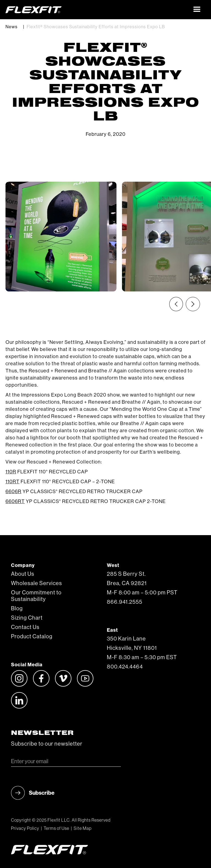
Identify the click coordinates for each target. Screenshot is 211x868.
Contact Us (25, 627)
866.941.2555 (125, 602)
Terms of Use (56, 828)
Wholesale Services (37, 583)
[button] (197, 10)
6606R (13, 491)
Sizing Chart (27, 618)
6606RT (15, 501)
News (12, 27)
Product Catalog (32, 637)
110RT (13, 482)
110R (11, 472)
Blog (17, 609)
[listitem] (61, 237)
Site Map (83, 828)
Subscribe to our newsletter (47, 744)
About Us (23, 574)
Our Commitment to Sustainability (36, 596)
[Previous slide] (176, 304)
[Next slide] (193, 304)
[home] (97, 10)
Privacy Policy (25, 828)
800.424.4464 (125, 667)
